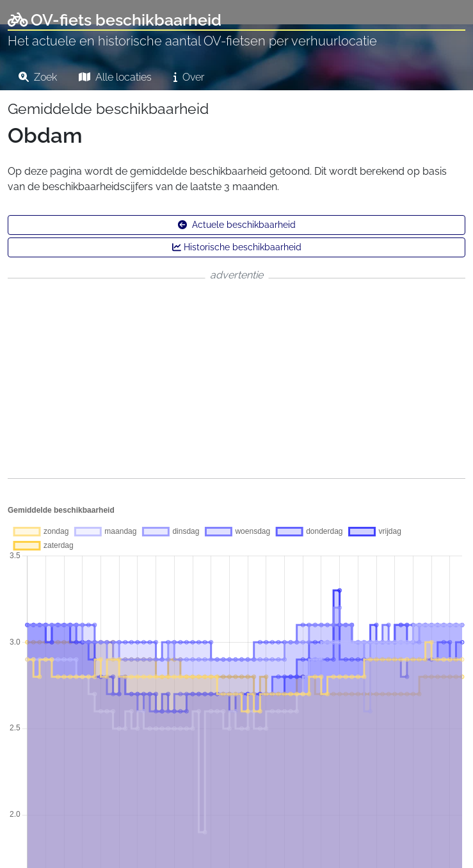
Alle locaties (115, 77)
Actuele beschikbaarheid (237, 225)
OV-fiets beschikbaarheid (115, 20)
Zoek (38, 77)
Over (189, 77)
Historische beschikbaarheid (237, 247)
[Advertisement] (236, 378)
